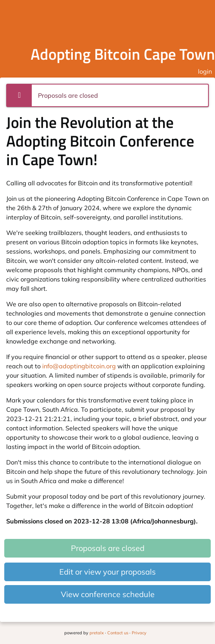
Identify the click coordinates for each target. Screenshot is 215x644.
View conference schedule (108, 594)
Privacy (139, 633)
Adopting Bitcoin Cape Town (123, 54)
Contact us (118, 633)
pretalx (97, 633)
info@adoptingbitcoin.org (79, 366)
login (205, 71)
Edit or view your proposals (107, 572)
